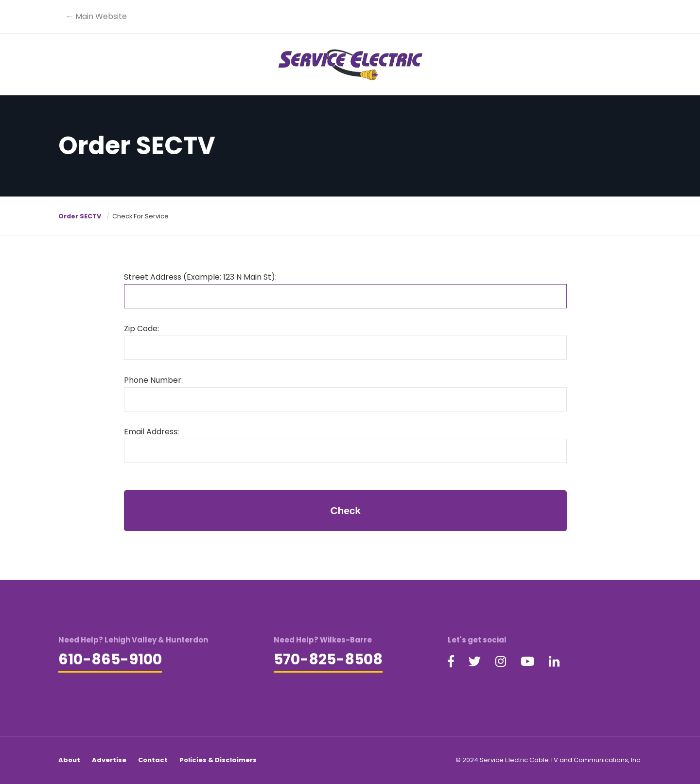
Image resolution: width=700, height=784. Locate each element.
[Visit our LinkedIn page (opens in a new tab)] (554, 662)
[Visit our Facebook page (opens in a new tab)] (451, 662)
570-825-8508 (328, 659)
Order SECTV (80, 216)
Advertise (109, 760)
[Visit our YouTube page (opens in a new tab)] (527, 662)
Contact (153, 760)
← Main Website (96, 16)
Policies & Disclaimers (218, 760)
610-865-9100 (110, 659)
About (69, 760)
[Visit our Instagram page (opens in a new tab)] (501, 662)
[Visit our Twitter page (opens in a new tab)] (475, 662)
